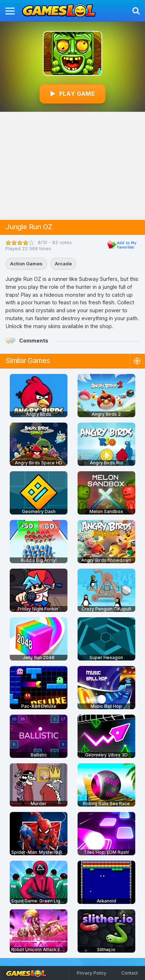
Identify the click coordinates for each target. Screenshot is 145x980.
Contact (129, 973)
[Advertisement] (73, 166)
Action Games (26, 264)
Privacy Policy (92, 973)
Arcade (63, 264)
